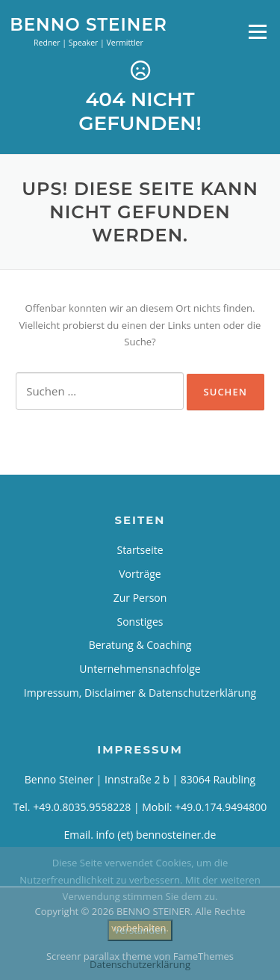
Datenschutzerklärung (140, 964)
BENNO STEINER (88, 24)
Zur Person (140, 598)
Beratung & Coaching (140, 645)
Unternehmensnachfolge (140, 669)
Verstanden (140, 930)
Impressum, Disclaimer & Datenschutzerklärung (140, 693)
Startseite (140, 550)
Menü (257, 31)
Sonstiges (140, 622)
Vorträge (140, 574)
